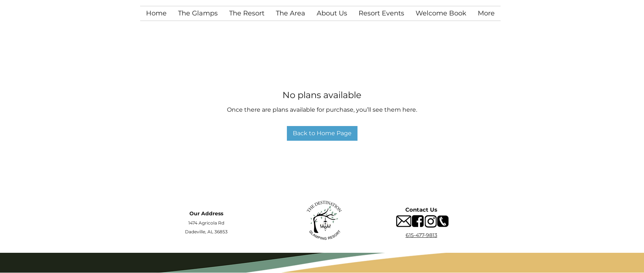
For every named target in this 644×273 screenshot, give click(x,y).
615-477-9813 (421, 235)
